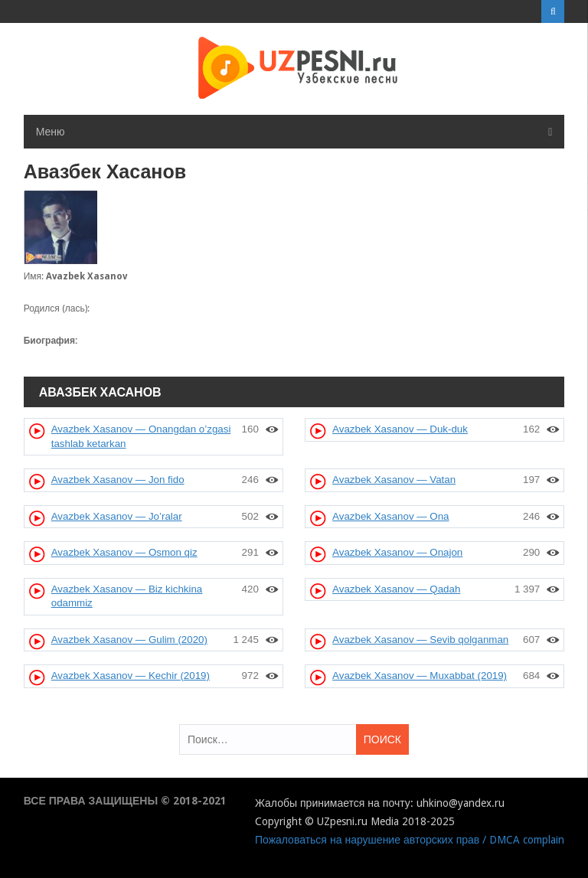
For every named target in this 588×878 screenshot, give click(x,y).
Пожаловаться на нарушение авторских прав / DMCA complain (410, 840)
